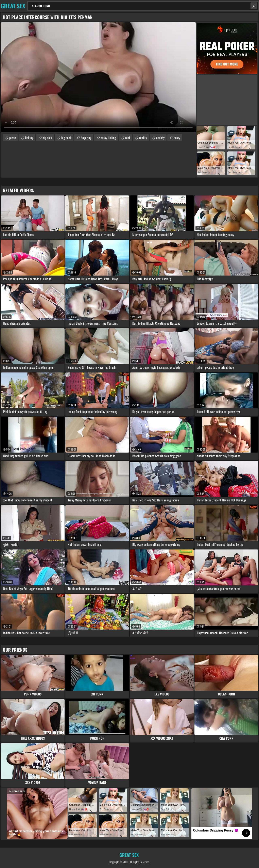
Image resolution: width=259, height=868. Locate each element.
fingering (86, 138)
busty (177, 138)
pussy (13, 138)
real (128, 138)
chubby (160, 138)
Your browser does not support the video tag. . (98, 77)
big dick (47, 138)
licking (29, 138)
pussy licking (108, 138)
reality (143, 138)
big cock (66, 138)
